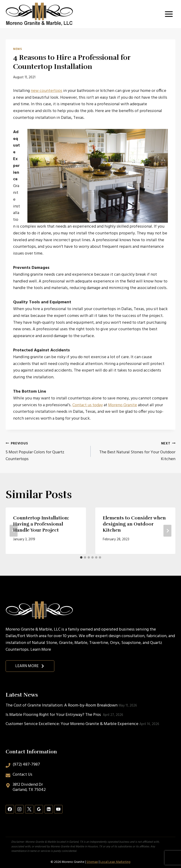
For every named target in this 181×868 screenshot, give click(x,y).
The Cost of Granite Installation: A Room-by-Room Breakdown (62, 705)
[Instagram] (19, 809)
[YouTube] (58, 809)
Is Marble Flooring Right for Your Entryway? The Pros (54, 715)
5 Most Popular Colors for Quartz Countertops (46, 451)
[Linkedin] (49, 809)
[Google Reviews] (39, 809)
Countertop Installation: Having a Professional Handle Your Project (41, 524)
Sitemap (92, 862)
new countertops (46, 91)
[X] (29, 809)
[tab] (81, 557)
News (18, 49)
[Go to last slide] (14, 531)
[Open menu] (169, 14)
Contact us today (88, 405)
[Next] (167, 531)
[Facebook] (10, 809)
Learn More (41, 650)
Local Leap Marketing (115, 862)
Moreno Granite (123, 405)
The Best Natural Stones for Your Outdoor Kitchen (135, 451)
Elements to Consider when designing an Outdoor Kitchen (134, 524)
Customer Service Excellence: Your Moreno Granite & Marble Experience (72, 724)
